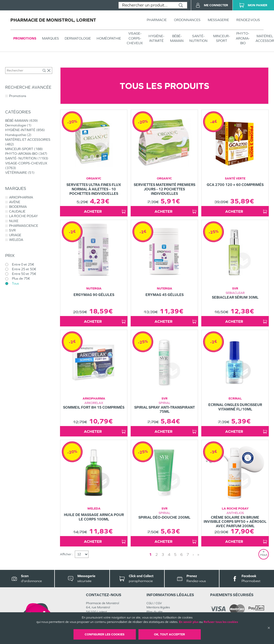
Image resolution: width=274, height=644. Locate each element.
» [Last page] (198, 554)
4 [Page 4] (169, 554)
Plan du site (155, 612)
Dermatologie (78, 38)
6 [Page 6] (182, 554)
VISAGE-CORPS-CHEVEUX (135, 38)
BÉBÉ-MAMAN (177, 38)
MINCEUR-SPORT (222, 38)
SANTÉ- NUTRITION (198, 38)
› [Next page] (193, 554)
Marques (51, 38)
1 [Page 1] (150, 554)
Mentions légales (158, 607)
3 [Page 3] (163, 554)
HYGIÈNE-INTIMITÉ (156, 38)
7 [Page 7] (188, 554)
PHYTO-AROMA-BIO (243, 38)
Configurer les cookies (105, 634)
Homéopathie (109, 38)
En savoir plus (189, 622)
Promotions (25, 38)
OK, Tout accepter (169, 634)
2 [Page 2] (157, 554)
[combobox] (147, 5)
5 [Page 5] (175, 554)
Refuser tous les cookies (221, 622)
